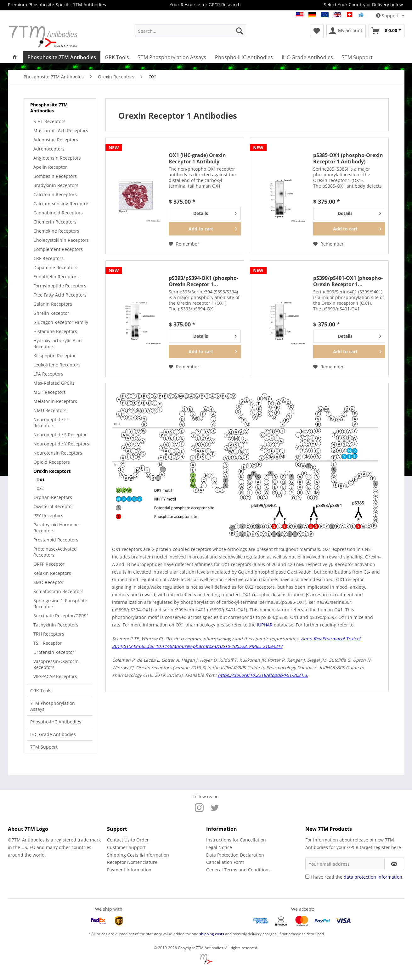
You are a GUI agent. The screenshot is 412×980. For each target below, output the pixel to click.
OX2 (40, 488)
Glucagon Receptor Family (61, 322)
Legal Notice (219, 847)
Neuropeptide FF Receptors (51, 422)
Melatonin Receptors (55, 401)
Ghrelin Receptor (51, 313)
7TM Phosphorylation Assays (53, 706)
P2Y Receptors (48, 515)
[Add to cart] (205, 229)
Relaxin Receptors (52, 573)
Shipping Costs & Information (138, 855)
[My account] (346, 31)
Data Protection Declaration (235, 855)
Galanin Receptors (53, 304)
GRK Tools (41, 691)
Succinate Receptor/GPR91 (61, 616)
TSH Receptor (48, 643)
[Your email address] (345, 864)
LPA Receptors (48, 374)
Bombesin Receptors (55, 176)
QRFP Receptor (49, 564)
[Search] (240, 31)
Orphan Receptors (53, 497)
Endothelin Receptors (56, 277)
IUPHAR (265, 625)
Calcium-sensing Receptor (61, 204)
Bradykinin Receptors (56, 185)
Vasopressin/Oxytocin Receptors (56, 664)
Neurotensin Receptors (58, 453)
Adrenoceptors (49, 149)
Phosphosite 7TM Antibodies (49, 108)
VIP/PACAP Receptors (55, 676)
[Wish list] (317, 31)
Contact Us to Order (128, 840)
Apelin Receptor (50, 167)
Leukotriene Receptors (57, 365)
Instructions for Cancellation (236, 840)
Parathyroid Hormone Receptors (56, 528)
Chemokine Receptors (56, 231)
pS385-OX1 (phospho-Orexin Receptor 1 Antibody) (348, 158)
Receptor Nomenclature (132, 862)
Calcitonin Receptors (55, 194)
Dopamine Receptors (55, 267)
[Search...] (191, 31)
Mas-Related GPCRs (54, 383)
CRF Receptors (48, 258)
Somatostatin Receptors (58, 591)
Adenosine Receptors (56, 140)
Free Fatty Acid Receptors (60, 295)
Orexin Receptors (52, 471)
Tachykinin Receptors (56, 625)
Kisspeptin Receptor (55, 356)
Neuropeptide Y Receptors (61, 444)
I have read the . (357, 877)
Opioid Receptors (52, 462)
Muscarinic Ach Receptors (61, 130)
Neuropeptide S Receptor (60, 435)
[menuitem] (191, 31)
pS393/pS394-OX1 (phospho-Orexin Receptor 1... (203, 281)
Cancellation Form (225, 862)
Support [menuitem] (388, 16)
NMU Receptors (50, 410)
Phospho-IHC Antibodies (56, 722)
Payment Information (129, 870)
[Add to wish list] (184, 244)
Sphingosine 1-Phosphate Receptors (60, 603)
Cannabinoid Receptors (58, 213)
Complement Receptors (58, 249)
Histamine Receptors (55, 331)
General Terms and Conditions (238, 870)
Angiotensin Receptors (57, 158)
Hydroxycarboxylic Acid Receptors (58, 343)
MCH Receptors (50, 392)
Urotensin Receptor (54, 652)
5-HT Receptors (49, 121)
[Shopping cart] (387, 31)
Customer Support (126, 847)
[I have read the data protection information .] (307, 877)
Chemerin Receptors (55, 222)
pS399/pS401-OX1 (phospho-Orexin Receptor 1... (348, 281)
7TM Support (44, 747)
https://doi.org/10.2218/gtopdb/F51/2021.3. (263, 675)
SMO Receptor (48, 582)
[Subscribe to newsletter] (394, 864)
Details (215, 212)
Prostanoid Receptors (56, 540)
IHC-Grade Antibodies (53, 734)
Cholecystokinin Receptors (61, 240)
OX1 (40, 480)
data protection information (373, 877)
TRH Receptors (49, 634)
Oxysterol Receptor (53, 506)
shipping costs (212, 934)
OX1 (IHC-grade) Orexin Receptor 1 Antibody (197, 158)
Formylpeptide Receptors (60, 286)
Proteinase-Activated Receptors (55, 552)
